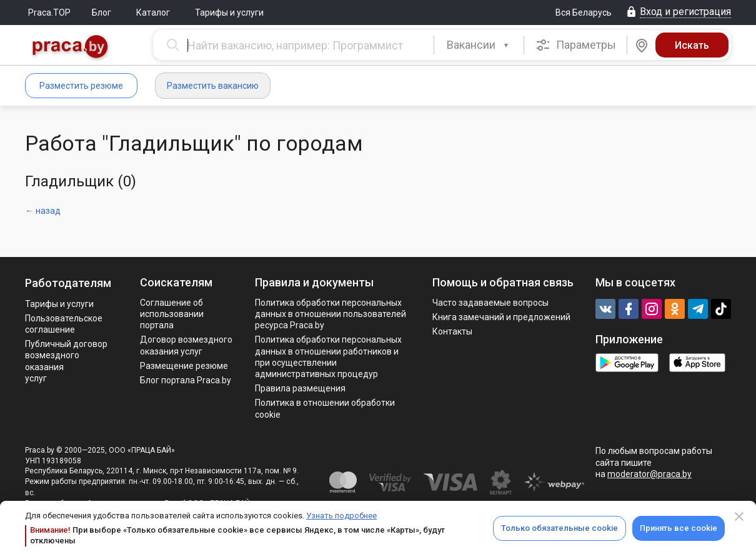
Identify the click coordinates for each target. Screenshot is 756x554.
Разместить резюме (81, 86)
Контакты (452, 331)
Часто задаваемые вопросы (490, 303)
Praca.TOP (49, 13)
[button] (479, 45)
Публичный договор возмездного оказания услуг (66, 361)
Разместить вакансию (213, 86)
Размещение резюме (184, 366)
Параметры (576, 45)
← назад (43, 211)
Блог (102, 13)
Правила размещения (300, 388)
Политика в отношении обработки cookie (325, 408)
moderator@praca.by (649, 474)
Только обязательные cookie (560, 528)
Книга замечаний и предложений (501, 317)
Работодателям (68, 283)
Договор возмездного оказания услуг (186, 345)
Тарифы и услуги (229, 13)
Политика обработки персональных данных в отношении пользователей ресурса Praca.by (331, 314)
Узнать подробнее (341, 516)
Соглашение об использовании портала (172, 314)
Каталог (153, 13)
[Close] (739, 516)
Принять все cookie (679, 528)
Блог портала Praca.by (186, 380)
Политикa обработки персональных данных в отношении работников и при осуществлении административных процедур (328, 357)
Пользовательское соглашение (64, 324)
